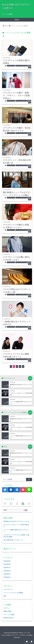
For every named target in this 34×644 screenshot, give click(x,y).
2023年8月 (7, 564)
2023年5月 (7, 574)
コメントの (9, 614)
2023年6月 (7, 571)
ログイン (6, 608)
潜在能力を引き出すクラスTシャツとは (16, 521)
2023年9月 (7, 561)
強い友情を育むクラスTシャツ (13, 540)
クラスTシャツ (11, 66)
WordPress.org (8, 618)
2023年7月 (7, 567)
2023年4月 (7, 577)
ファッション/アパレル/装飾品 (23, 66)
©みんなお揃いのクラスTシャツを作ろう (14, 635)
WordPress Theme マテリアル (21, 633)
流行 (30, 68)
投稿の (7, 611)
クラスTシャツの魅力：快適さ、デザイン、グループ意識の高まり (16, 95)
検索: (5, 510)
